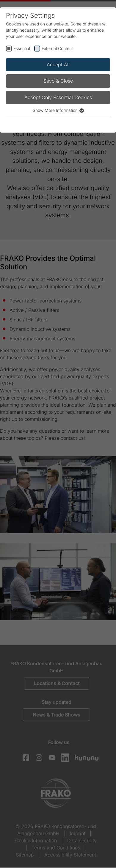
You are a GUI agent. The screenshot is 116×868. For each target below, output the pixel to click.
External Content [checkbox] (57, 48)
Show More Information (58, 110)
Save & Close (58, 81)
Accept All (58, 65)
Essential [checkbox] (22, 48)
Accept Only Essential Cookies (58, 97)
